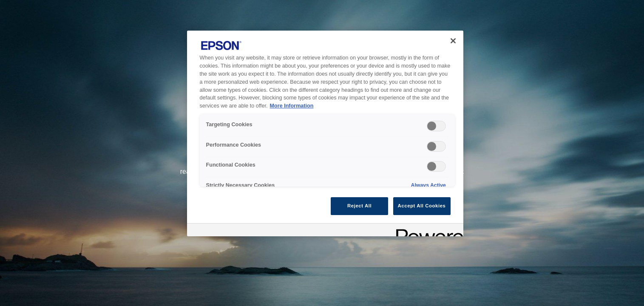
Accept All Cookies (422, 206)
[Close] (453, 41)
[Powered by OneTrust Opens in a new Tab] (427, 231)
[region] (325, 133)
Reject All (359, 206)
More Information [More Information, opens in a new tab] (292, 106)
